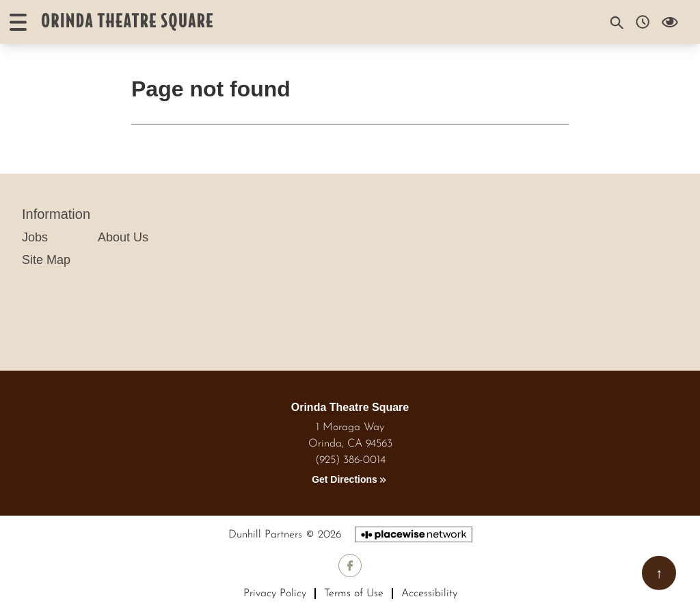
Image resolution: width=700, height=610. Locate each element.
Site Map (46, 260)
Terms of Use (354, 594)
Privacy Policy (275, 594)
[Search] (617, 22)
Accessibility (429, 594)
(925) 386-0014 (350, 460)
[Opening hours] (643, 22)
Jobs (35, 237)
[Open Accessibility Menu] (670, 22)
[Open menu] (18, 22)
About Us (123, 237)
